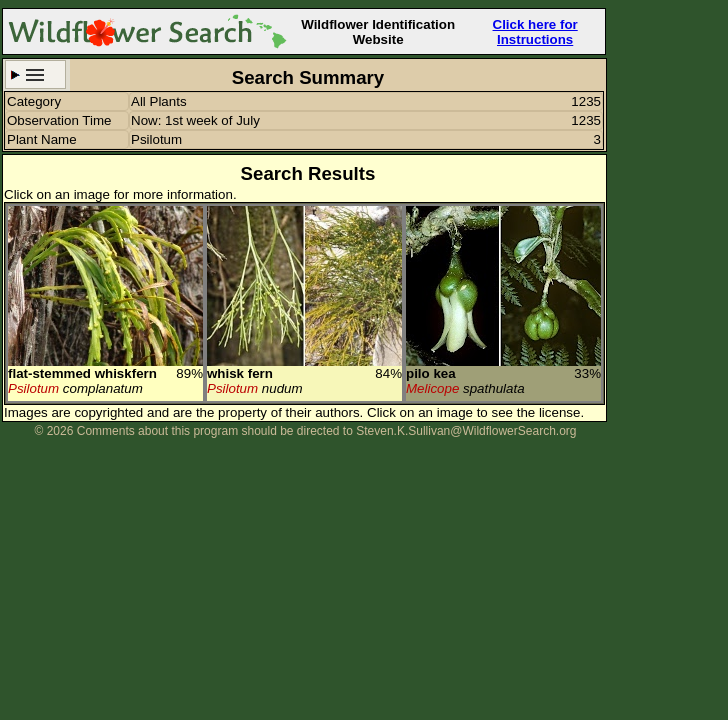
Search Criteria (35, 74)
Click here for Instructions (535, 32)
